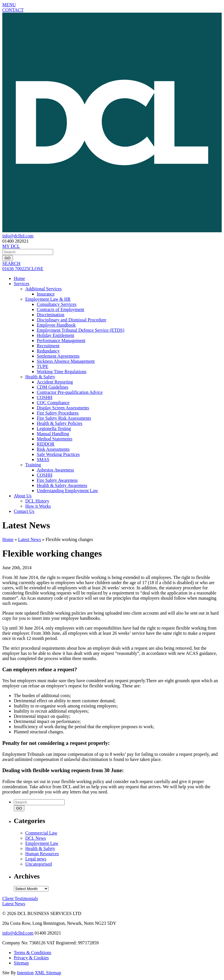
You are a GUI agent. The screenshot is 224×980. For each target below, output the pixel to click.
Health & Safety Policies (60, 423)
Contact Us (24, 511)
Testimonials (20, 899)
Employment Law (42, 843)
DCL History (37, 501)
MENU (9, 5)
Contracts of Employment (60, 309)
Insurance (46, 294)
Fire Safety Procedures (58, 413)
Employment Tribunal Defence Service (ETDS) (81, 330)
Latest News (30, 539)
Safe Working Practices (58, 454)
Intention (26, 973)
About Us (23, 496)
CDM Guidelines (53, 387)
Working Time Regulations (62, 372)
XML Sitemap (48, 973)
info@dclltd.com (18, 236)
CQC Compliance (53, 403)
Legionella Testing (54, 428)
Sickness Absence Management (66, 361)
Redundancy (48, 351)
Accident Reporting (55, 382)
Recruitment (48, 346)
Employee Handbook (56, 325)
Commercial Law (41, 833)
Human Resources (42, 854)
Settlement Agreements (58, 356)
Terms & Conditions (32, 953)
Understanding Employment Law (67, 491)
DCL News (36, 838)
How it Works (38, 506)
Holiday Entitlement (55, 335)
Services (22, 284)
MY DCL (11, 246)
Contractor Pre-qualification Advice (70, 392)
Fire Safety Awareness (57, 480)
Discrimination (51, 315)
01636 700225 (16, 269)
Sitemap (21, 963)
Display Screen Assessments (63, 408)
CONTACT (13, 10)
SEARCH (11, 263)
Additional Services (44, 289)
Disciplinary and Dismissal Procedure (72, 320)
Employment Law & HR (48, 299)
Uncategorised (38, 864)
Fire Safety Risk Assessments (64, 418)
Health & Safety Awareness (62, 485)
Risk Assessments (53, 449)
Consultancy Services (57, 304)
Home (19, 278)
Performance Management (61, 341)
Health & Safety (40, 377)
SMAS (43, 460)
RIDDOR (46, 444)
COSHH (45, 397)
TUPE (43, 366)
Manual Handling (53, 434)
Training (33, 465)
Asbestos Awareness (55, 470)
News (14, 904)
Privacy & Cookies (31, 958)
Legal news (36, 859)
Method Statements (55, 439)
